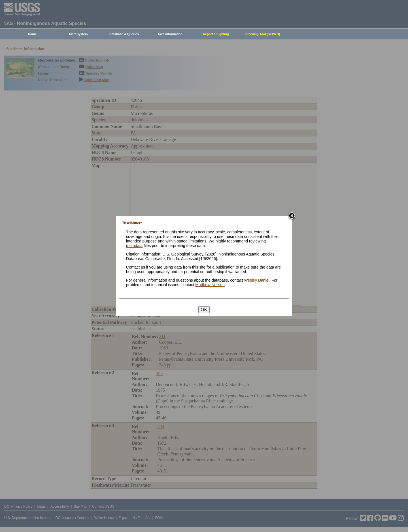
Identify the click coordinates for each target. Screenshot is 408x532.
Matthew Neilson (210, 285)
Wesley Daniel (257, 280)
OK (204, 310)
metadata (134, 246)
